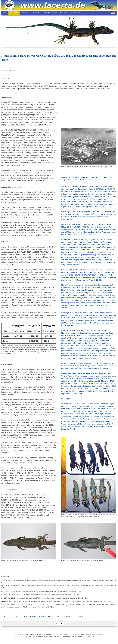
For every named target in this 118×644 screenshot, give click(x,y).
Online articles (50, 634)
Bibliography (80, 634)
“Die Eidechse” (33, 634)
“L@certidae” (42, 634)
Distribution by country (69, 634)
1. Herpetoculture (47, 636)
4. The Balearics (80, 636)
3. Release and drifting (68, 636)
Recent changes (89, 634)
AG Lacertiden (24, 634)
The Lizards (59, 634)
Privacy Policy (99, 634)
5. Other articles (90, 636)
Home (17, 634)
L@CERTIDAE (37, 636)
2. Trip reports (57, 636)
